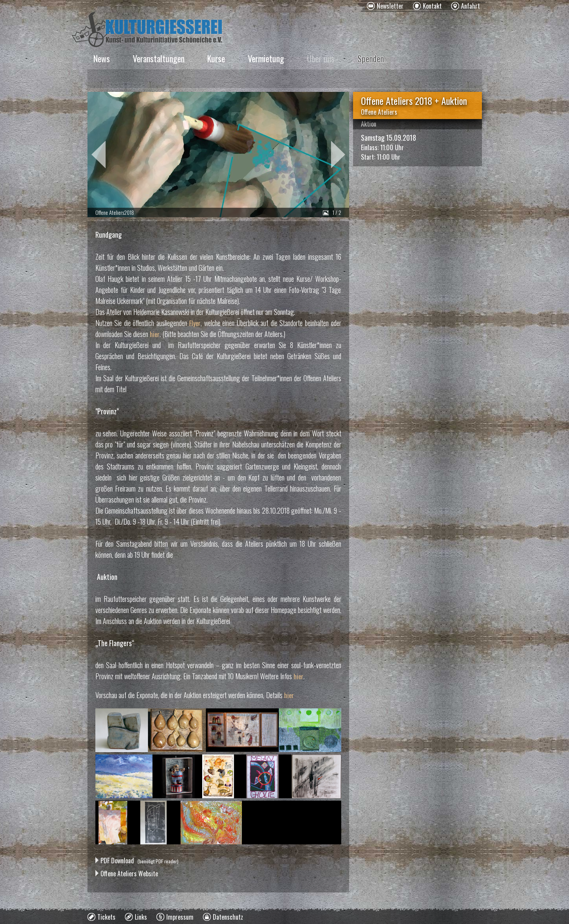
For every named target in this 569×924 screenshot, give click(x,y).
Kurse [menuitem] (216, 58)
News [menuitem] (102, 58)
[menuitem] (385, 6)
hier (155, 334)
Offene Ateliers (379, 112)
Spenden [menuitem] (371, 58)
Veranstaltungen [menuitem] (159, 58)
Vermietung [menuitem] (266, 58)
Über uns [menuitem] (321, 58)
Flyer (195, 323)
